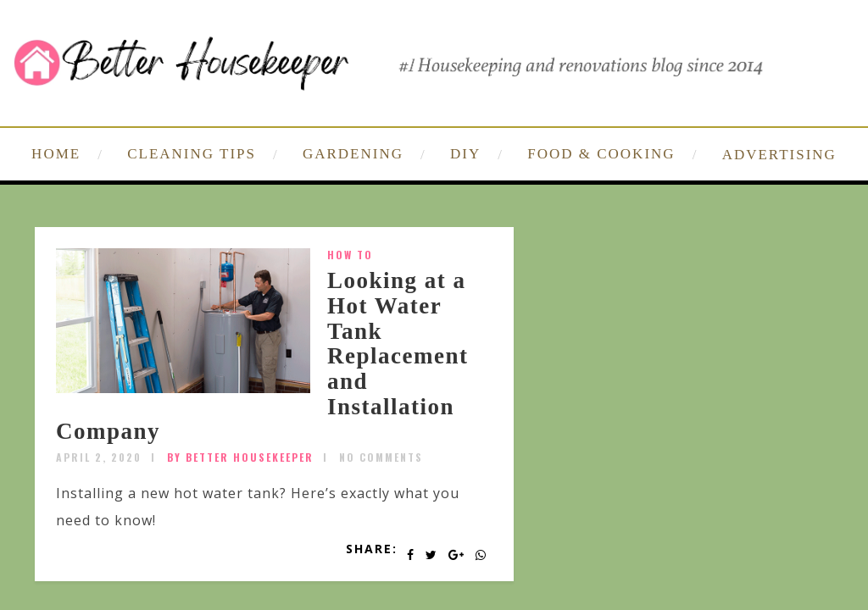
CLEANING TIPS (192, 154)
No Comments (381, 457)
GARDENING (353, 154)
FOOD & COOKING (601, 154)
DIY (465, 154)
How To (350, 255)
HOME (56, 154)
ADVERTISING (779, 155)
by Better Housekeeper (240, 457)
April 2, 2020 (99, 457)
